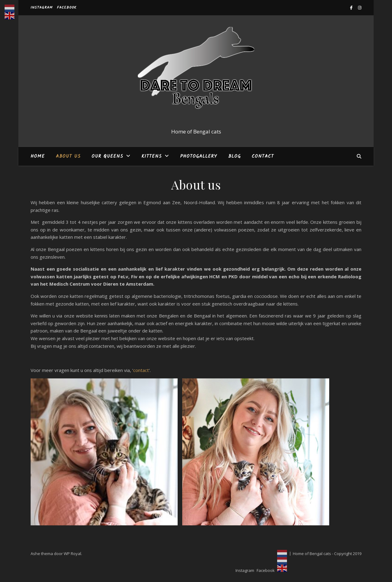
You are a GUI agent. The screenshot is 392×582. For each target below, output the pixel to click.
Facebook (67, 8)
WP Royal (72, 554)
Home (38, 156)
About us (68, 156)
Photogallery (199, 156)
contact (141, 370)
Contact (263, 156)
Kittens (152, 156)
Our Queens (107, 156)
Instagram (42, 8)
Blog (234, 156)
